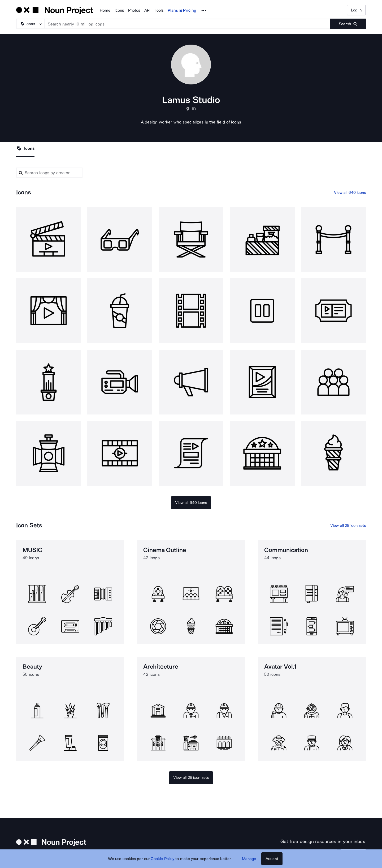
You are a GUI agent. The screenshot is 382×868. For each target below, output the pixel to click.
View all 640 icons (350, 193)
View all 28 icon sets (348, 525)
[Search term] (188, 24)
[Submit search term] (348, 24)
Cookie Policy (162, 859)
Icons (119, 10)
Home (105, 10)
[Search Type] (30, 24)
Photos (134, 10)
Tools (159, 10)
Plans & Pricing (182, 10)
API (147, 10)
